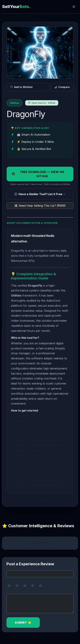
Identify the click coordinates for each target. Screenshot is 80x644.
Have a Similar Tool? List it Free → (40, 194)
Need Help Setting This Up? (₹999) (40, 206)
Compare (62, 87)
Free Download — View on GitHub (38, 174)
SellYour (16, 7)
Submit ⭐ (23, 623)
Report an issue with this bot (40, 500)
